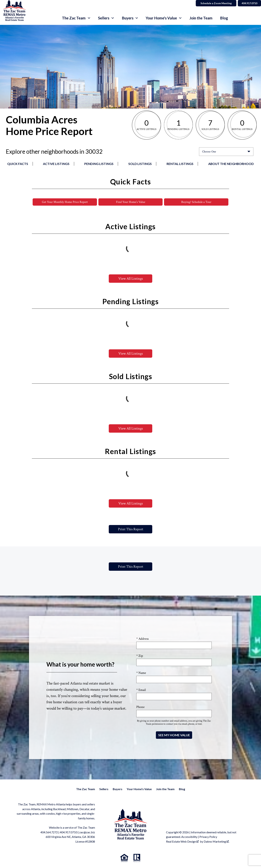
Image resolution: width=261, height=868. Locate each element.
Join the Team (201, 18)
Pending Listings (99, 164)
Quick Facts (18, 164)
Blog (224, 18)
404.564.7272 (49, 832)
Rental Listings (180, 164)
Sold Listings (140, 164)
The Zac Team (86, 789)
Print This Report (131, 529)
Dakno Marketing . (217, 842)
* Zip (140, 656)
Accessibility (189, 837)
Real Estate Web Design (182, 842)
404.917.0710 (69, 832)
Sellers (104, 789)
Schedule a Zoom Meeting (214, 3)
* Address (142, 639)
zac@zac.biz (87, 832)
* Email (141, 690)
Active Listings (56, 164)
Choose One (209, 152)
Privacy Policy (208, 837)
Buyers (118, 789)
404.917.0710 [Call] (248, 3)
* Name (141, 673)
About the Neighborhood (231, 164)
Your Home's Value (139, 789)
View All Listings (131, 279)
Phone (140, 707)
